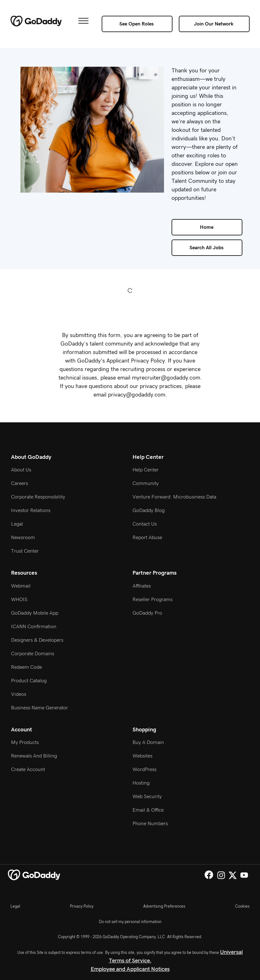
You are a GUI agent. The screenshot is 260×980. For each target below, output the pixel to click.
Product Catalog (29, 681)
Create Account (28, 769)
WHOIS (19, 600)
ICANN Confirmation (34, 627)
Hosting (141, 783)
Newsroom (23, 538)
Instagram (221, 875)
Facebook (209, 875)
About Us (21, 470)
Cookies (242, 906)
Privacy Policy (82, 906)
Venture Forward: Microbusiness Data (174, 497)
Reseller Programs (153, 600)
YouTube (244, 875)
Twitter (233, 875)
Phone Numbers (150, 824)
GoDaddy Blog (149, 510)
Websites (142, 756)
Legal (17, 524)
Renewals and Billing (34, 756)
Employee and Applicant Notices (130, 969)
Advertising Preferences (164, 906)
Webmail (21, 586)
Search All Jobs (206, 248)
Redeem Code (26, 667)
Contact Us (145, 524)
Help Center (146, 470)
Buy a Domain (148, 742)
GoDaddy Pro (147, 613)
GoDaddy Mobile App (35, 613)
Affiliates (142, 586)
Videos (19, 694)
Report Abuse (147, 538)
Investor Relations (31, 510)
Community (146, 483)
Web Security (147, 797)
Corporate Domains (33, 654)
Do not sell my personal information (130, 922)
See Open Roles (136, 24)
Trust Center (25, 551)
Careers (20, 483)
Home (207, 227)
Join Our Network (214, 24)
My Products (25, 742)
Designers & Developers (37, 640)
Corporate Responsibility (38, 497)
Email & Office (148, 810)
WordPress (144, 769)
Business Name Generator (40, 708)
